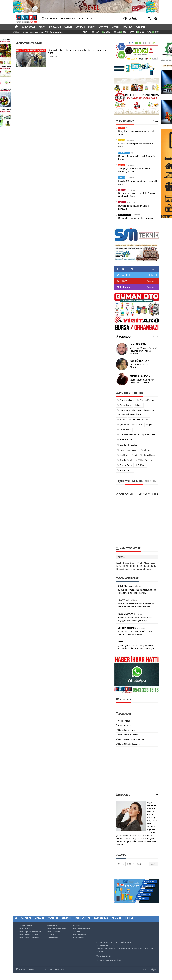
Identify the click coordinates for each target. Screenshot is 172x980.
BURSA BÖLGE (28, 27)
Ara (153, 864)
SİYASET (116, 27)
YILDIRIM (77, 926)
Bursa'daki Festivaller (57, 929)
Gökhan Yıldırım (143, 460)
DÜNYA (92, 27)
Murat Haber (148, 455)
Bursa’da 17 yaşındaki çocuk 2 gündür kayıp (137, 158)
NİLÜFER (122, 190)
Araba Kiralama (125, 400)
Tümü (155, 122)
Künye (20, 969)
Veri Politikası (124, 721)
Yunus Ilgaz (149, 435)
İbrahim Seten (125, 440)
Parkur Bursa (124, 405)
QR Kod (146, 450)
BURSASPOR (55, 27)
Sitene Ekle (46, 969)
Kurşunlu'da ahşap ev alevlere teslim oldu (136, 145)
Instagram (125, 287)
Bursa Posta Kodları (127, 730)
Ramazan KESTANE (140, 376)
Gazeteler (60, 970)
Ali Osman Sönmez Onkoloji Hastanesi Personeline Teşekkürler (143, 351)
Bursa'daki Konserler (28, 935)
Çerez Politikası (125, 726)
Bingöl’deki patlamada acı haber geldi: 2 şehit (138, 133)
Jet (134, 455)
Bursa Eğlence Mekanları (30, 932)
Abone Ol (152, 281)
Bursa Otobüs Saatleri (128, 735)
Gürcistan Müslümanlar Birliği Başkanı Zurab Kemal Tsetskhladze (136, 412)
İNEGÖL (122, 178)
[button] (137, 557)
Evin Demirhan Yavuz (128, 435)
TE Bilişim (152, 970)
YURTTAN (140, 27)
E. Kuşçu (141, 465)
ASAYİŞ (42, 27)
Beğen (154, 269)
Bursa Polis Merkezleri (29, 938)
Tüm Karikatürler (148, 494)
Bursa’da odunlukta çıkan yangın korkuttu (134, 207)
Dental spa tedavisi (139, 419)
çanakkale (123, 425)
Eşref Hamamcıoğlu (127, 450)
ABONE (125, 281)
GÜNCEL (68, 27)
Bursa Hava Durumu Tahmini (132, 739)
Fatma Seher (124, 430)
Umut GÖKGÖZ (138, 344)
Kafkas (122, 419)
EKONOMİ (103, 27)
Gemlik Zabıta (125, 465)
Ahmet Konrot (125, 470)
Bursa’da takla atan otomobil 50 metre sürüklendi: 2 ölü (137, 195)
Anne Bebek (53, 938)
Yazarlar (124, 337)
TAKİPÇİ (125, 275)
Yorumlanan (134, 481)
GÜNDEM (80, 27)
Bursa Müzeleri (79, 935)
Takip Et (153, 275)
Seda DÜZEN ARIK (139, 361)
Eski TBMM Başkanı (128, 445)
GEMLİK (122, 140)
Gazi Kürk (123, 455)
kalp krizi (137, 425)
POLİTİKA (127, 27)
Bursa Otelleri (53, 932)
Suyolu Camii (124, 460)
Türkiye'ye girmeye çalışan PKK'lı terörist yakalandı (43, 32)
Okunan (150, 481)
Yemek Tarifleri (26, 926)
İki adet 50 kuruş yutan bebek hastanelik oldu (138, 183)
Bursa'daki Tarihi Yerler (82, 929)
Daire (139, 405)
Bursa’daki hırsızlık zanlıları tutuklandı (136, 218)
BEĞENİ (126, 269)
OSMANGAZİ (124, 153)
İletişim (32, 969)
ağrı (149, 425)
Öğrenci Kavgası (146, 400)
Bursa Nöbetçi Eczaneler (130, 744)
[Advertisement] (137, 524)
